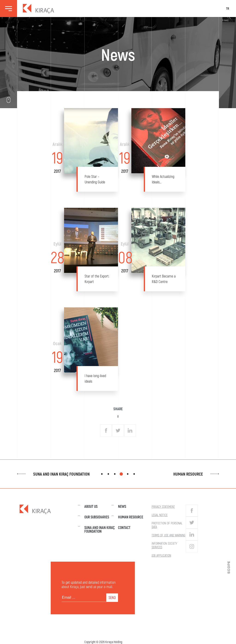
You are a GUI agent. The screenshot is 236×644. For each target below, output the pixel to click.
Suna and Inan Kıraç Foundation (53, 474)
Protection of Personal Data (167, 525)
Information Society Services (164, 545)
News (122, 506)
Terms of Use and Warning (168, 535)
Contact (124, 527)
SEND (112, 597)
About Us (91, 506)
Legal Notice (160, 515)
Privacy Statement (163, 507)
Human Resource (196, 474)
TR (228, 8)
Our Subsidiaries (97, 517)
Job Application (161, 555)
